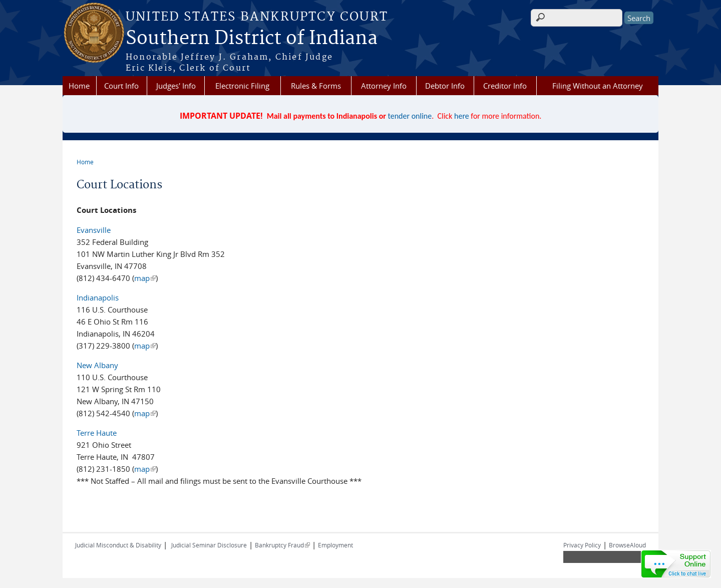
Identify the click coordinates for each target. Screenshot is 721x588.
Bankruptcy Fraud (282, 545)
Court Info (121, 86)
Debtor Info (445, 86)
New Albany (97, 365)
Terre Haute (97, 433)
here (462, 116)
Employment (335, 545)
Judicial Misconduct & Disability (118, 545)
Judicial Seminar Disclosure (209, 545)
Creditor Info (505, 86)
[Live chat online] (676, 564)
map (145, 278)
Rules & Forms (316, 86)
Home (79, 86)
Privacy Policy (582, 545)
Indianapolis (98, 298)
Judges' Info (176, 86)
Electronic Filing (242, 86)
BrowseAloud (627, 545)
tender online (410, 116)
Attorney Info (384, 86)
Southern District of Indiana (252, 39)
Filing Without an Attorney (598, 86)
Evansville (94, 230)
